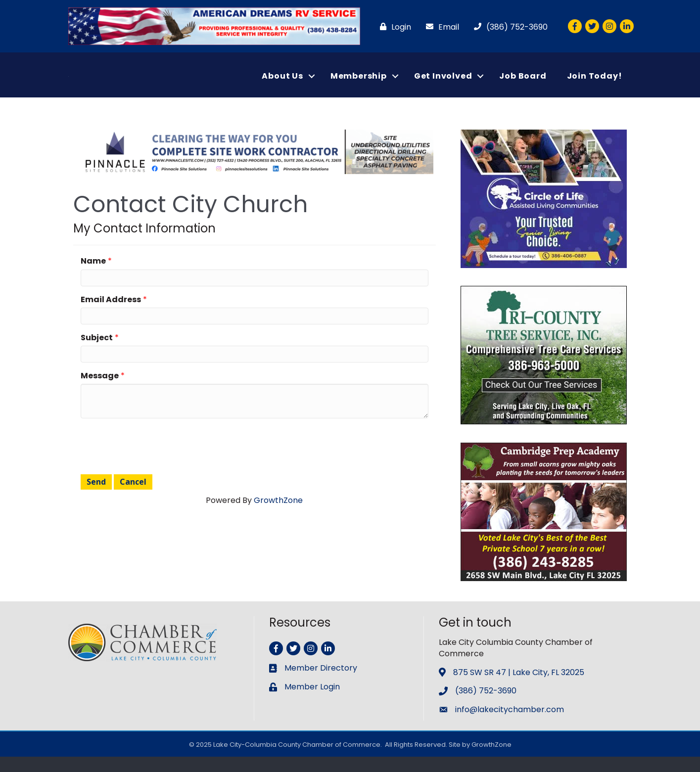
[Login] (393, 27)
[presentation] (156, 460)
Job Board (523, 83)
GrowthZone (278, 515)
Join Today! (595, 83)
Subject (97, 352)
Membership (359, 83)
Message (100, 390)
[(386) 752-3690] (508, 27)
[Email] (440, 27)
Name (93, 276)
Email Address (111, 314)
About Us (282, 83)
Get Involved (443, 83)
